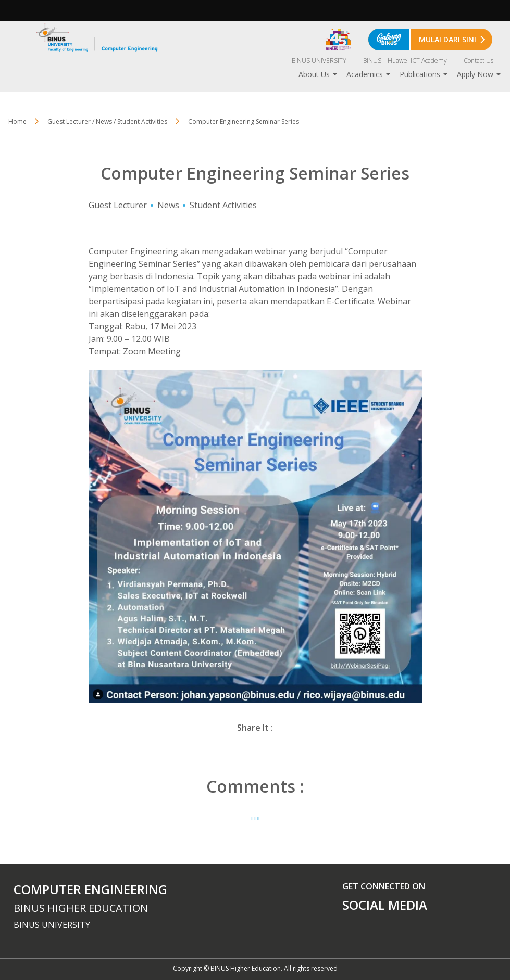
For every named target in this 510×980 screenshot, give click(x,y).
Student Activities (223, 205)
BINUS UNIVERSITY (319, 61)
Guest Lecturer (118, 205)
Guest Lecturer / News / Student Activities (107, 122)
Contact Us (478, 61)
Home (17, 122)
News (168, 205)
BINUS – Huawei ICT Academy (405, 61)
